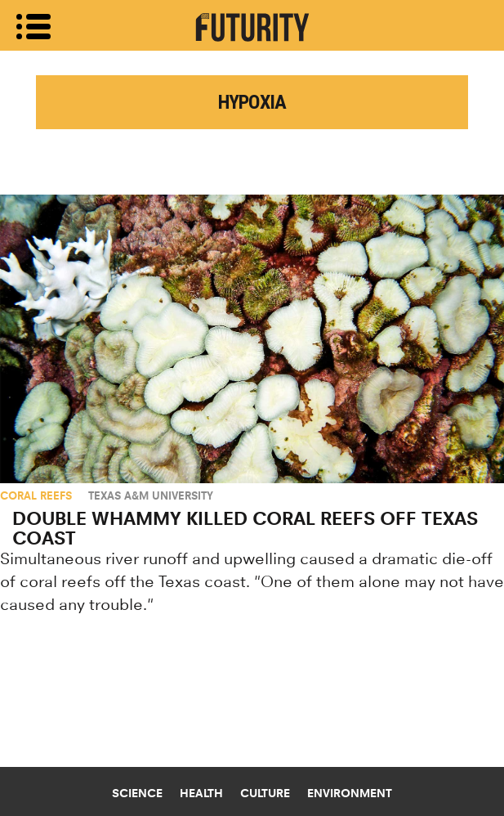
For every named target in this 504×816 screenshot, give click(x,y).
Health (201, 793)
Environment (350, 793)
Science (137, 793)
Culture (265, 793)
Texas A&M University (151, 495)
